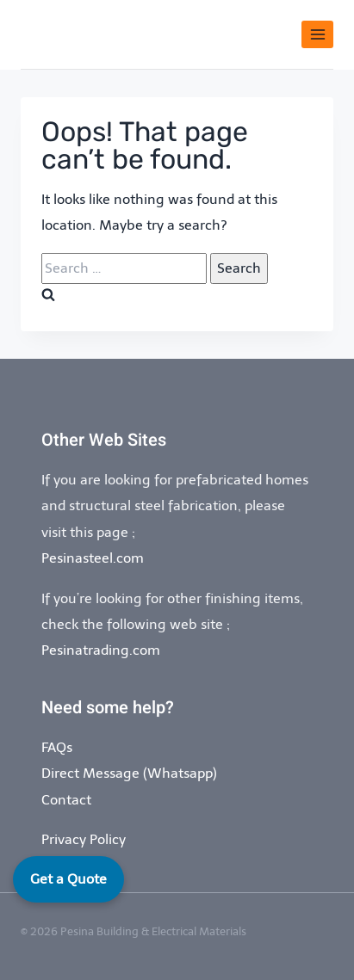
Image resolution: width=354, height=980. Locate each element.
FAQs (57, 747)
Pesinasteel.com (93, 558)
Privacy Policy (84, 839)
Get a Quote (68, 879)
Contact (66, 800)
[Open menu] (317, 34)
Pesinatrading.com (101, 650)
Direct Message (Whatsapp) (129, 773)
